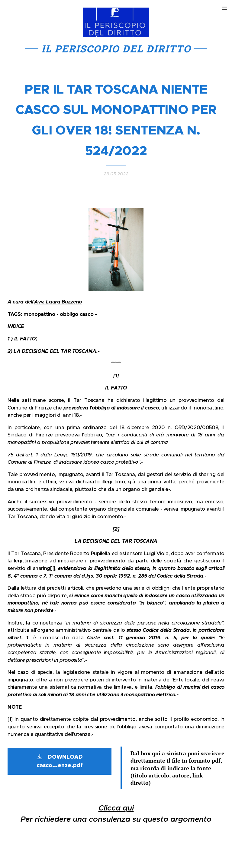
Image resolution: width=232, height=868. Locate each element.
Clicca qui (116, 808)
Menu (224, 8)
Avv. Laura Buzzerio (58, 302)
